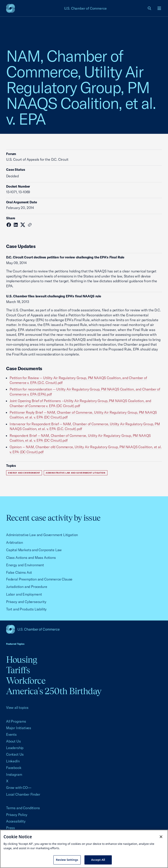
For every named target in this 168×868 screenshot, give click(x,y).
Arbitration (15, 542)
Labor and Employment (24, 594)
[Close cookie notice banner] (161, 837)
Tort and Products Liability (26, 609)
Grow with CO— (19, 788)
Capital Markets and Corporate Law (34, 550)
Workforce (26, 681)
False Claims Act (19, 572)
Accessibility (16, 821)
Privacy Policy (17, 815)
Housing (22, 660)
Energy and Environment (24, 473)
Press (10, 828)
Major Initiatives (19, 728)
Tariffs (18, 670)
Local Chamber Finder (23, 794)
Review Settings (67, 860)
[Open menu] (159, 8)
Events (11, 734)
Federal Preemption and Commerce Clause (39, 579)
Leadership (15, 748)
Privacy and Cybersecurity (26, 602)
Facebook (14, 768)
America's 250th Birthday (54, 691)
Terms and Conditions (23, 808)
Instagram (14, 774)
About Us (13, 741)
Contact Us (15, 754)
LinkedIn (13, 761)
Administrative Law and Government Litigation (76, 473)
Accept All (98, 860)
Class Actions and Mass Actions (31, 558)
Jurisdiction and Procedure (27, 587)
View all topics (17, 708)
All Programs (16, 721)
